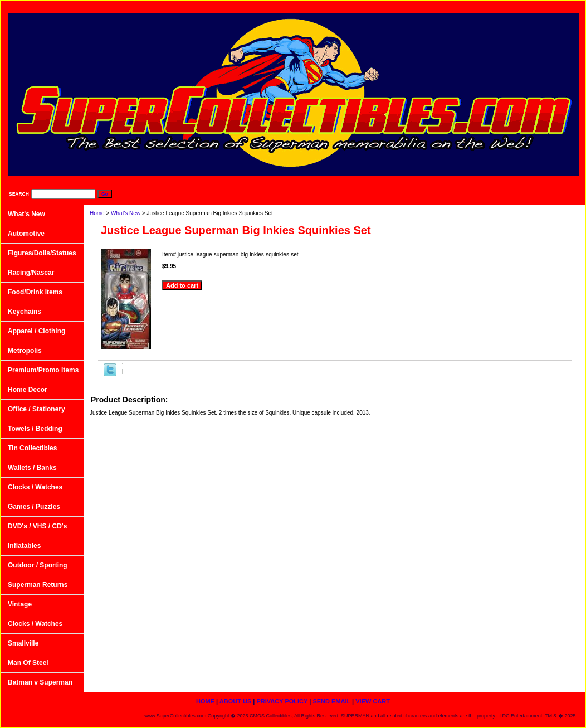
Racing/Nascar (31, 273)
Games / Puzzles (34, 507)
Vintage (20, 604)
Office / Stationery (36, 409)
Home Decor (28, 390)
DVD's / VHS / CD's (37, 526)
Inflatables (24, 546)
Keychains (25, 312)
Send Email (504, 6)
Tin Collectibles (32, 448)
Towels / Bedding (35, 429)
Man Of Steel (28, 663)
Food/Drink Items (35, 292)
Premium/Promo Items (43, 370)
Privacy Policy (445, 6)
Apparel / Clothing (36, 331)
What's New (126, 213)
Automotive (26, 234)
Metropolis (25, 351)
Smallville (23, 643)
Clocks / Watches (35, 487)
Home (97, 213)
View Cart (557, 6)
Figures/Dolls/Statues (42, 253)
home (342, 6)
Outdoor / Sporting (38, 565)
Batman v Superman (40, 682)
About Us (387, 6)
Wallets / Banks (32, 468)
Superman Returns (38, 585)
